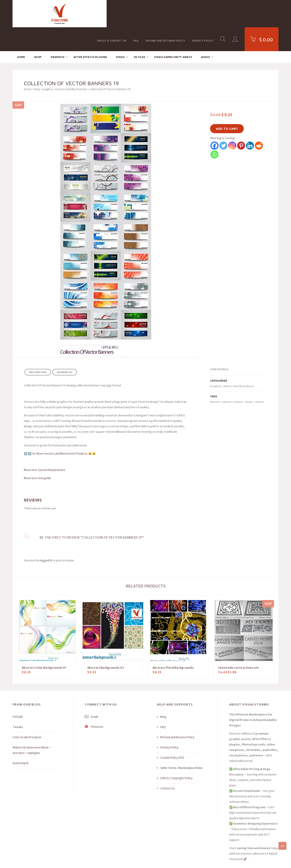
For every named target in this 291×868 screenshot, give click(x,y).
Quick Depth (21, 739)
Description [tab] (38, 348)
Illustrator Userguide (37, 454)
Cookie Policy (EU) (172, 734)
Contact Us (168, 764)
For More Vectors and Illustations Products (60, 430)
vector (249, 378)
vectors (259, 378)
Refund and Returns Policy (165, 13)
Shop (38, 33)
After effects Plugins (90, 33)
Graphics (57, 33)
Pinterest (94, 703)
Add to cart (227, 105)
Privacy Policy (203, 13)
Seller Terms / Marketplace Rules (182, 744)
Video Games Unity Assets (173, 33)
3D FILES (139, 33)
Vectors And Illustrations (71, 65)
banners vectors (233, 378)
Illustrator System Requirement (45, 446)
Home (21, 33)
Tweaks (18, 703)
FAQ (136, 13)
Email (91, 693)
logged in (46, 537)
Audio (205, 33)
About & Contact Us (112, 13)
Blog (163, 693)
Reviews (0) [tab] (65, 348)
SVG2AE (18, 693)
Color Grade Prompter (27, 713)
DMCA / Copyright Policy (176, 754)
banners (215, 378)
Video (120, 33)
